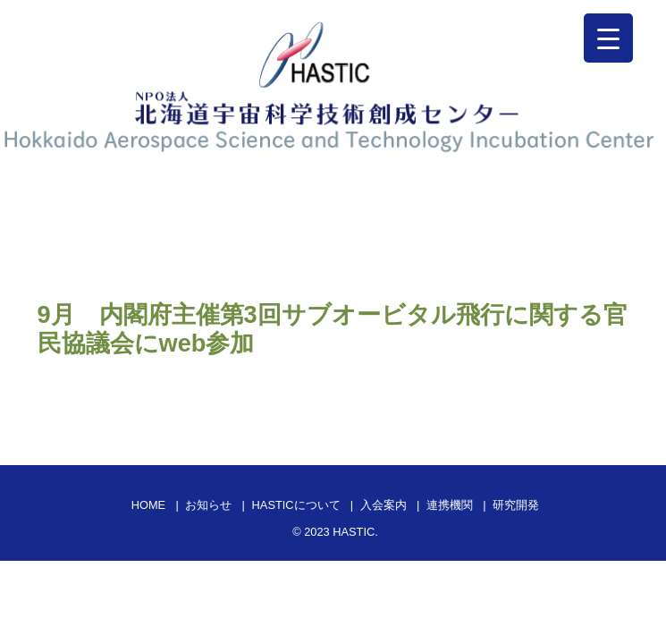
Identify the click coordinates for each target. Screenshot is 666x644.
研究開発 (516, 505)
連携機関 (450, 505)
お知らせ (208, 505)
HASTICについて (296, 505)
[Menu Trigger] (608, 38)
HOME (148, 505)
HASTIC (354, 532)
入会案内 (384, 505)
